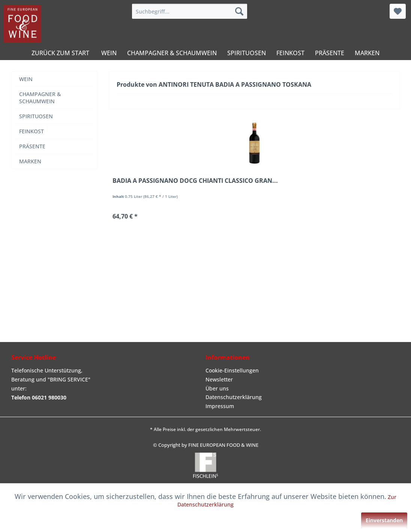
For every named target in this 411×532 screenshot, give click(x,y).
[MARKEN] (367, 53)
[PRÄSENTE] (330, 53)
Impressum (220, 406)
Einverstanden (384, 520)
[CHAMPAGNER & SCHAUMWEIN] (172, 53)
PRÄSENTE (32, 146)
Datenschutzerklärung (234, 397)
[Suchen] (239, 11)
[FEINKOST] (290, 53)
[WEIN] (109, 53)
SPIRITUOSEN (36, 116)
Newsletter (219, 379)
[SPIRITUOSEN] (247, 53)
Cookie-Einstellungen (232, 370)
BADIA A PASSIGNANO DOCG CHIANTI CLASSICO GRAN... (195, 181)
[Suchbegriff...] (190, 11)
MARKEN (30, 161)
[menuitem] (190, 11)
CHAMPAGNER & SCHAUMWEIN (40, 98)
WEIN (26, 79)
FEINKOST (31, 131)
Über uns (217, 388)
